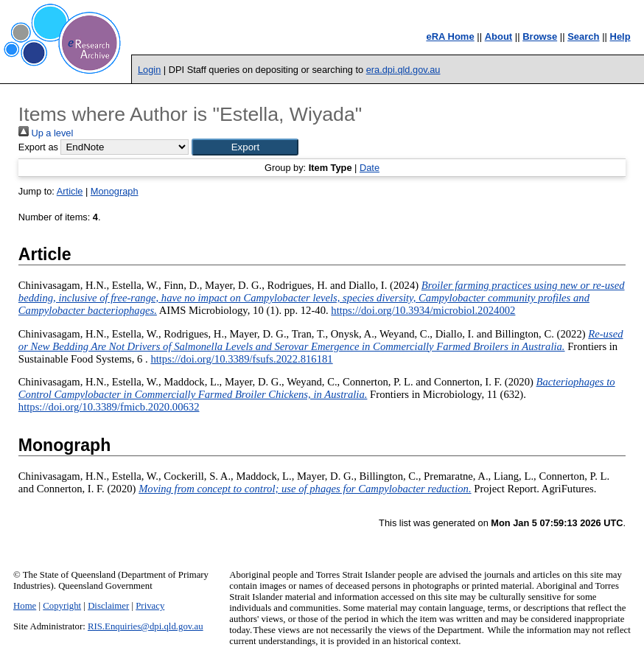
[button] (245, 147)
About (499, 36)
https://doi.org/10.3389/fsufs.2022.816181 (241, 359)
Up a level (46, 133)
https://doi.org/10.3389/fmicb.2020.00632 (109, 407)
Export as (38, 147)
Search (583, 36)
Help (620, 36)
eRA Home (450, 36)
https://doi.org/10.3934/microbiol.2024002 (423, 310)
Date (370, 168)
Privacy (150, 606)
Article (70, 191)
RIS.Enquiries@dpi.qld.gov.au (146, 626)
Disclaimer (108, 606)
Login (149, 70)
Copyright (62, 606)
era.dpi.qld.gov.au (403, 70)
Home (25, 606)
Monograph (115, 191)
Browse (540, 36)
